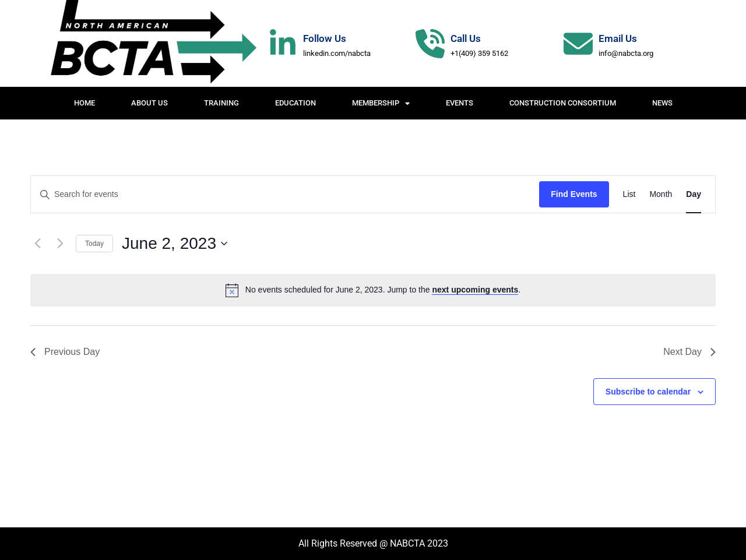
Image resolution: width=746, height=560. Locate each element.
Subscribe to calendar (648, 392)
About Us (149, 103)
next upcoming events (475, 290)
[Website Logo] (152, 43)
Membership (381, 103)
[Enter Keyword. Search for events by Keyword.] (285, 194)
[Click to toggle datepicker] (175, 244)
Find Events (574, 194)
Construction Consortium (563, 103)
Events (460, 103)
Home (85, 103)
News (662, 103)
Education (295, 103)
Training (221, 103)
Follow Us (325, 38)
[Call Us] (430, 44)
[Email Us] (578, 44)
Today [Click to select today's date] (94, 244)
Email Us (618, 38)
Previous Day (65, 352)
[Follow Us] (283, 44)
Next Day (689, 352)
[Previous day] (37, 244)
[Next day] (60, 244)
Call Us (466, 38)
